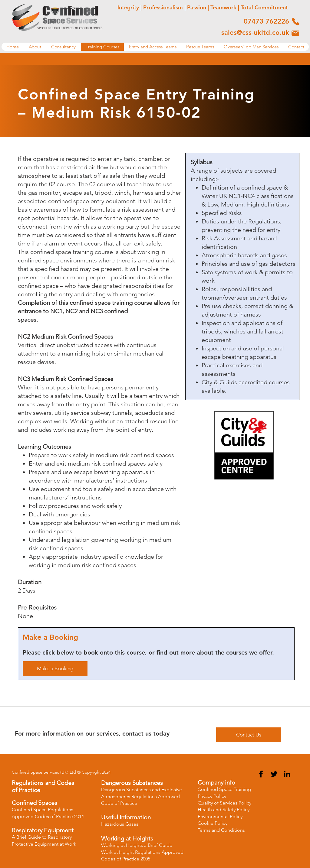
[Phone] (295, 21)
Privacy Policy (212, 796)
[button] (35, 47)
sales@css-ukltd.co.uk (255, 33)
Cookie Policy (213, 823)
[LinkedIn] (287, 774)
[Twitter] (274, 774)
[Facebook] (261, 774)
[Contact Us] (249, 735)
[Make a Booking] (55, 669)
